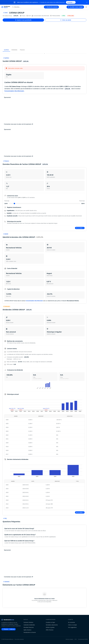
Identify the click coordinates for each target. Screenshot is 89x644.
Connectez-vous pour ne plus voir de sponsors (18, 124)
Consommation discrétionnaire (40, 16)
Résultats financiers (29, 627)
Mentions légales (69, 639)
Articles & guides (50, 627)
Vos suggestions (72, 627)
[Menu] (86, 7)
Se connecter (72, 622)
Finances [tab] (22, 50)
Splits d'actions (27, 630)
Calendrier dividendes (29, 625)
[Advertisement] (44, 35)
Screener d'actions (28, 622)
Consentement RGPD (83, 639)
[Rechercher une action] (27, 7)
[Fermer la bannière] (87, 2)
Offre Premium (50, 630)
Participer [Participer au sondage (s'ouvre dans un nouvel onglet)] (71, 2)
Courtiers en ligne (50, 622)
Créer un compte (72, 625)
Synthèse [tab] (6, 50)
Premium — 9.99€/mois (9, 629)
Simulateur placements (52, 625)
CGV (76, 639)
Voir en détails (80, 228)
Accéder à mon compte (75, 7)
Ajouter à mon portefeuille (23, 20)
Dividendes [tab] (14, 50)
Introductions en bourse (30, 632)
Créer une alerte (66, 20)
